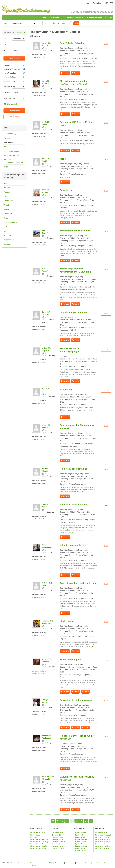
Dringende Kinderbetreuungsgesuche (13, 161)
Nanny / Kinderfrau (14, 73)
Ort (4, 51)
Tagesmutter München (102, 846)
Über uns (33, 863)
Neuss (6, 183)
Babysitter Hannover (80, 833)
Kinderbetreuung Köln (38, 844)
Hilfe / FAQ (109, 3)
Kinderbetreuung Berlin (38, 833)
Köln (5, 227)
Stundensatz (7, 87)
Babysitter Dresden (58, 844)
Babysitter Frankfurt (58, 846)
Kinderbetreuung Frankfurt (39, 839)
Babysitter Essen (57, 837)
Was (5, 39)
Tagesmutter (9, 142)
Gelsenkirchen (9, 240)
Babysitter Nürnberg (80, 846)
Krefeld (6, 196)
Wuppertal (7, 236)
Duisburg (7, 192)
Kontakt (87, 863)
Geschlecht (7, 82)
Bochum (7, 244)
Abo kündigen (97, 863)
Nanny (6, 147)
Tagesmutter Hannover (103, 842)
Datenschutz (59, 863)
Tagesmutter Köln (101, 844)
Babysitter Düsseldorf (59, 835)
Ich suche (5, 23)
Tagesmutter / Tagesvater (14, 69)
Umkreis (56, 23)
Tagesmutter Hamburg (102, 839)
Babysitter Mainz (79, 844)
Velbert (6, 205)
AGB (51, 863)
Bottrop (6, 231)
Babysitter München (80, 839)
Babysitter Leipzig (79, 837)
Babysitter (14, 65)
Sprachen (7, 93)
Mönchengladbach (10, 222)
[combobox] (19, 93)
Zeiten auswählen (11, 104)
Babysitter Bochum (58, 839)
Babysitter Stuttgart (80, 842)
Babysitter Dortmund (59, 842)
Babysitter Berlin (57, 833)
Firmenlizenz (70, 863)
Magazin (108, 17)
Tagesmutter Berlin (101, 833)
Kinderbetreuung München (39, 846)
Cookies (33, 865)
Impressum (43, 863)
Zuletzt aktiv (7, 99)
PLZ (40, 23)
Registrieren (98, 3)
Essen (6, 218)
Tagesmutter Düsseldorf (103, 835)
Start (45, 17)
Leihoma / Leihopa (14, 77)
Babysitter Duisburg (80, 848)
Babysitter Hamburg (59, 848)
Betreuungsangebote (74, 17)
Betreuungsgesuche (94, 17)
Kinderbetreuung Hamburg (39, 842)
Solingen (7, 209)
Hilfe (106, 863)
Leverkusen (8, 214)
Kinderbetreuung (56, 17)
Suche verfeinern (14, 58)
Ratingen (7, 188)
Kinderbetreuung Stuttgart (39, 848)
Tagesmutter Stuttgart (102, 848)
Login (88, 3)
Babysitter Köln (79, 835)
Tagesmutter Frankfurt (102, 837)
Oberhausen (8, 201)
